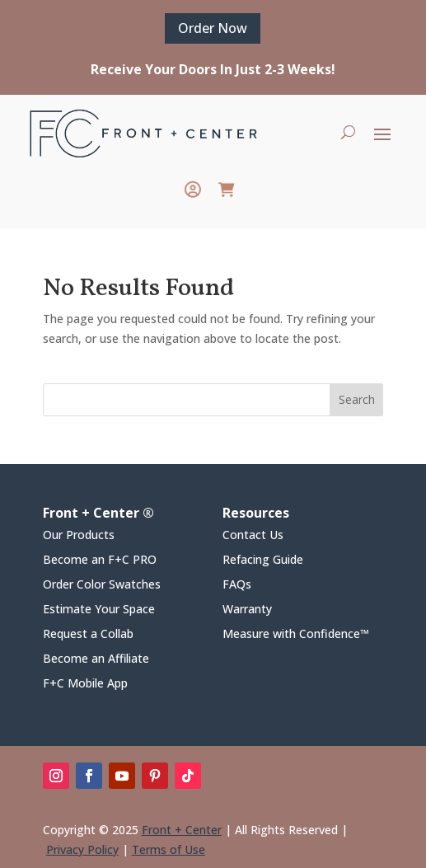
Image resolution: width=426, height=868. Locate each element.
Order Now (213, 28)
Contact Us (253, 536)
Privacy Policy (82, 849)
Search (357, 399)
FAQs (237, 585)
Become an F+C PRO (100, 561)
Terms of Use (169, 849)
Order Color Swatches (102, 585)
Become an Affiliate (96, 659)
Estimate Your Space (99, 610)
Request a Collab (88, 635)
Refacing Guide (263, 561)
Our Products (79, 536)
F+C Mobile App (85, 684)
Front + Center (182, 830)
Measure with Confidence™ (296, 635)
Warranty (247, 610)
